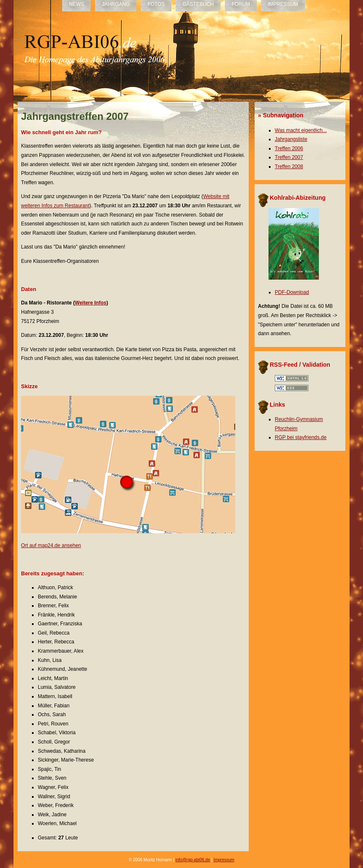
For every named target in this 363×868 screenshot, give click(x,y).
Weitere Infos (91, 303)
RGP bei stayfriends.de (301, 437)
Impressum (224, 860)
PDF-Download (292, 292)
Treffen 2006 (289, 148)
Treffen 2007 (289, 157)
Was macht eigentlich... (301, 130)
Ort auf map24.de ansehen (51, 545)
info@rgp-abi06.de (193, 860)
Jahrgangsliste (291, 139)
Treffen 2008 (289, 167)
